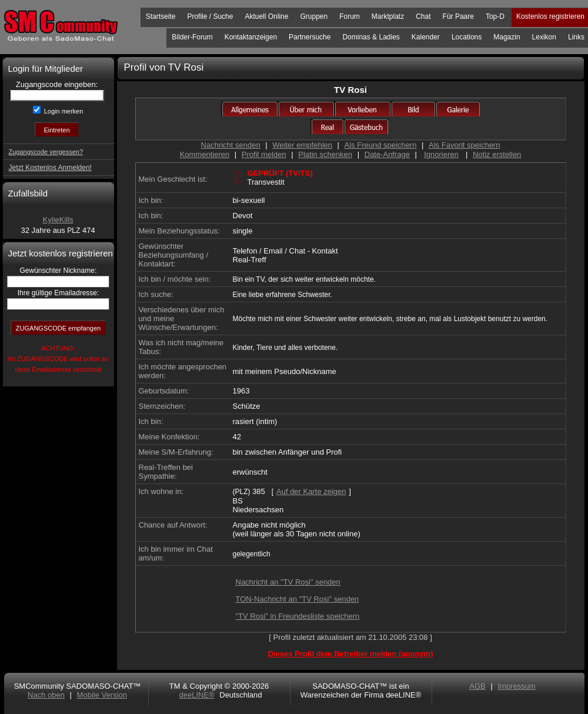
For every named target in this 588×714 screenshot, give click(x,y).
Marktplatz (388, 16)
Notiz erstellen (497, 154)
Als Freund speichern (381, 145)
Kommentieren (205, 154)
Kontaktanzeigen (251, 37)
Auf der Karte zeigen (311, 491)
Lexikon (544, 37)
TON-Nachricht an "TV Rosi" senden (298, 599)
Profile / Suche (210, 16)
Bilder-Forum (192, 37)
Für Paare (458, 16)
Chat (423, 16)
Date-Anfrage (387, 154)
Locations (467, 37)
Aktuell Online (266, 16)
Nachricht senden (231, 145)
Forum (350, 16)
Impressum (516, 686)
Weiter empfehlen (302, 145)
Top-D (495, 16)
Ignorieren (441, 154)
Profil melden (264, 154)
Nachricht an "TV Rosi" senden (288, 582)
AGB (477, 686)
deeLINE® (196, 695)
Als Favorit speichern (464, 145)
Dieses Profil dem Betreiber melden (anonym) (350, 654)
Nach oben (46, 695)
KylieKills (58, 220)
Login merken (63, 111)
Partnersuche (310, 37)
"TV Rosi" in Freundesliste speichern (298, 616)
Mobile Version (102, 695)
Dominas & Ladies (371, 37)
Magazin (507, 37)
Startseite (161, 16)
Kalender (426, 37)
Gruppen (314, 16)
